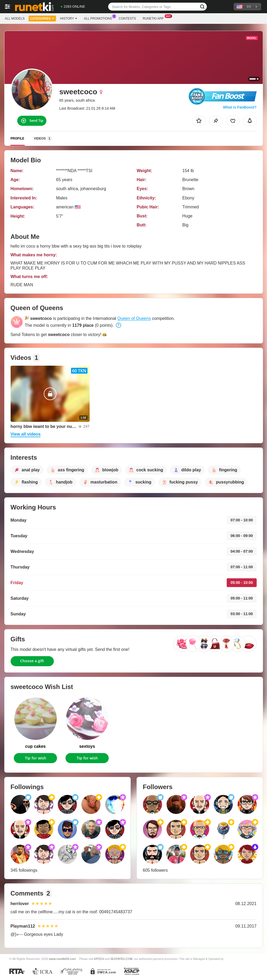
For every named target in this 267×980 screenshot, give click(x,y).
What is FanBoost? (240, 107)
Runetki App (154, 18)
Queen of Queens (134, 318)
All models (15, 19)
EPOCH (99, 959)
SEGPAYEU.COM (121, 959)
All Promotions (99, 18)
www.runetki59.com (62, 959)
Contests (127, 19)
